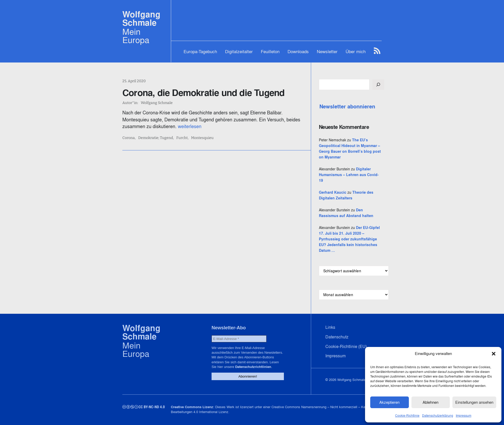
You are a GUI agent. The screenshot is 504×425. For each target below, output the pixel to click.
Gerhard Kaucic (333, 192)
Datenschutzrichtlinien (253, 367)
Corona (129, 138)
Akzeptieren (389, 402)
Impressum (464, 416)
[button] (494, 354)
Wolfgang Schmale (141, 19)
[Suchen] (378, 85)
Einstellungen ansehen (474, 402)
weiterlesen (190, 126)
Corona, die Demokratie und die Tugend (203, 93)
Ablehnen (430, 402)
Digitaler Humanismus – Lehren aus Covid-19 (349, 175)
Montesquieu (202, 138)
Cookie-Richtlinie (407, 416)
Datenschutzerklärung (438, 416)
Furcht (182, 138)
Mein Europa (136, 36)
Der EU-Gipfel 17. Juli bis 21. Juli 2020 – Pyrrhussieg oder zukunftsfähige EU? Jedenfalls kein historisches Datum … (349, 239)
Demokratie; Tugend (156, 138)
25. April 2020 (134, 81)
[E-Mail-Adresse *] (239, 339)
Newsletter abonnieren (347, 107)
